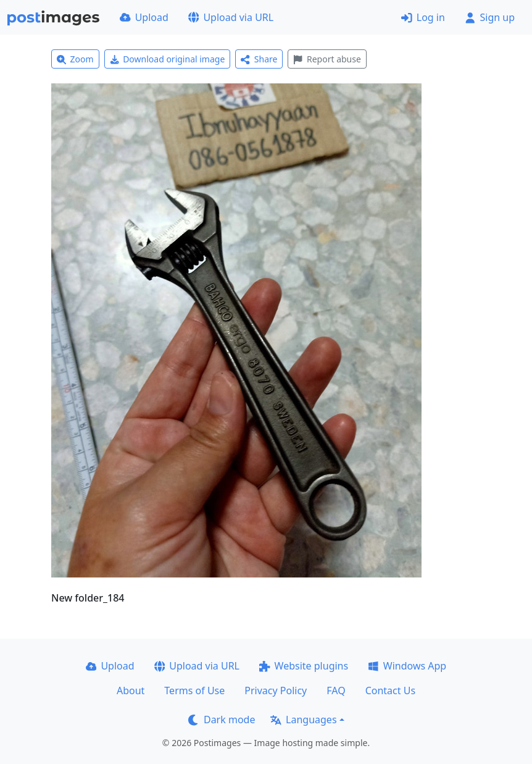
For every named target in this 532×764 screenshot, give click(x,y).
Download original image (168, 59)
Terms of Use (194, 691)
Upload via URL (231, 17)
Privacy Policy (276, 691)
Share (259, 59)
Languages (303, 720)
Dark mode (222, 720)
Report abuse (327, 59)
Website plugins (304, 666)
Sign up (490, 17)
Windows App (407, 666)
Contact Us (390, 691)
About (131, 691)
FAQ (336, 691)
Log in (423, 17)
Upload (144, 17)
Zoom (75, 59)
